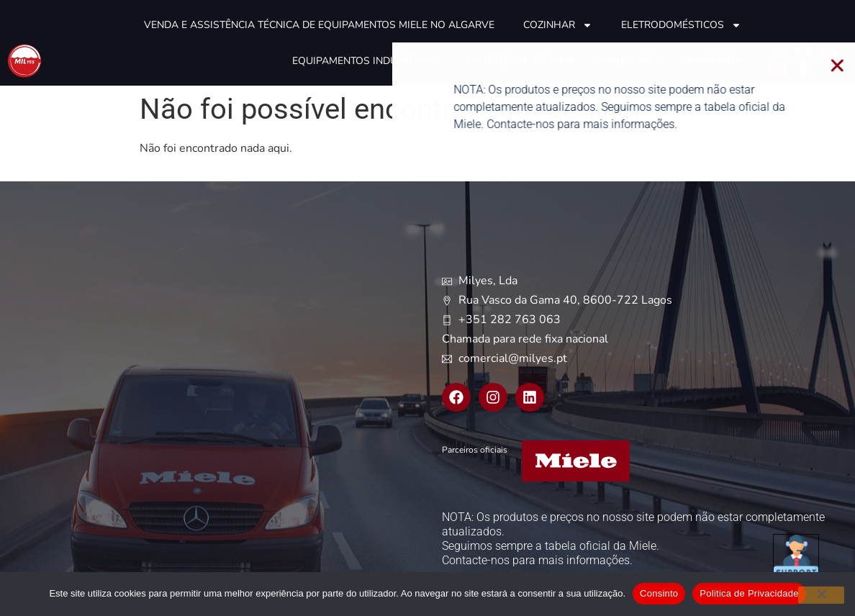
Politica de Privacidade (749, 593)
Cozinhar (558, 25)
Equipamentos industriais (364, 61)
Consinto (659, 593)
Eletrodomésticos (681, 25)
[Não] (821, 595)
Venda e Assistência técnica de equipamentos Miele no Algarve (319, 25)
